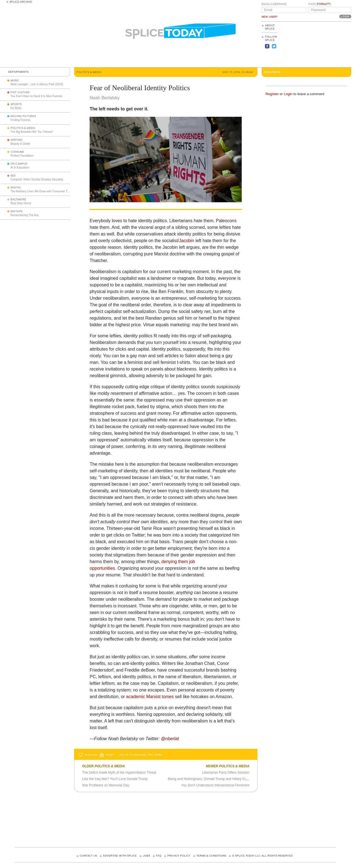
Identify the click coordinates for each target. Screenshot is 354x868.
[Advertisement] (326, 45)
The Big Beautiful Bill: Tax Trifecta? (32, 132)
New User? (270, 17)
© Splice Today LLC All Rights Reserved (262, 856)
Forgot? (324, 4)
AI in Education (20, 168)
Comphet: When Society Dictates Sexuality (37, 179)
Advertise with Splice (120, 856)
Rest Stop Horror (21, 203)
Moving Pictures (23, 116)
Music (15, 81)
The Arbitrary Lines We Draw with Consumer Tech (41, 191)
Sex (13, 176)
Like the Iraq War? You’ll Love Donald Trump (115, 779)
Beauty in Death (20, 144)
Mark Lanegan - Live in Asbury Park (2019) (37, 84)
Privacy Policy (179, 856)
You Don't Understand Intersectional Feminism (215, 785)
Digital (16, 188)
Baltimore (18, 199)
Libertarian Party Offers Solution (226, 773)
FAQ (159, 856)
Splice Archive (21, 2)
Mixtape (17, 211)
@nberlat (170, 739)
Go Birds (16, 108)
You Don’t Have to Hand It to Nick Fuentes (37, 96)
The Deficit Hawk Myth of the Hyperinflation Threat (119, 773)
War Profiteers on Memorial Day (106, 785)
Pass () (320, 4)
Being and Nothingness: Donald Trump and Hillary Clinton (210, 779)
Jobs (146, 856)
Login (288, 94)
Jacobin (187, 241)
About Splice (270, 27)
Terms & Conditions (211, 856)
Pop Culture (20, 92)
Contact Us (88, 856)
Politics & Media (23, 128)
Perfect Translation (22, 156)
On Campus (19, 164)
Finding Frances (20, 120)
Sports (16, 104)
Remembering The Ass (25, 215)
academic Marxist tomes (150, 697)
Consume (17, 152)
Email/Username (274, 4)
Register (272, 94)
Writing (16, 140)
